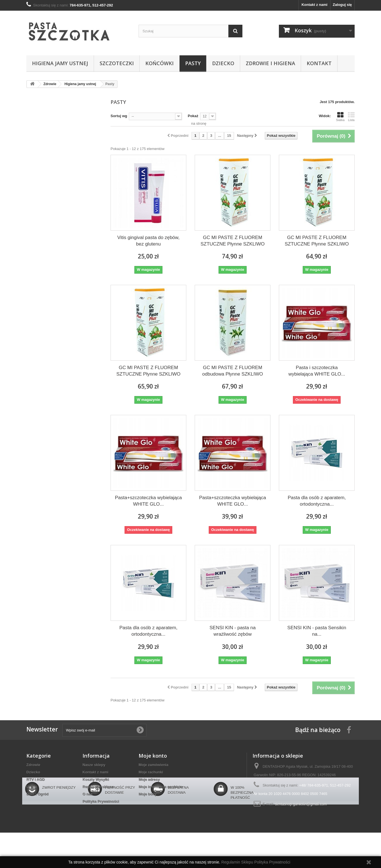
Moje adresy (149, 779)
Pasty (193, 63)
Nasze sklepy (94, 765)
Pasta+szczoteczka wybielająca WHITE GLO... (149, 501)
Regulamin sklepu (98, 787)
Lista (351, 117)
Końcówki (159, 63)
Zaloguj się (342, 5)
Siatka (340, 117)
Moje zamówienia (153, 765)
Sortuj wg (119, 116)
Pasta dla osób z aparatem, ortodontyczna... (317, 501)
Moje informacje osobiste (160, 787)
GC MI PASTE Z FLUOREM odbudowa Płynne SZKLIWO (233, 371)
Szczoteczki (117, 63)
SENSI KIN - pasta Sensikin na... (317, 631)
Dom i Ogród (37, 794)
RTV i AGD (35, 779)
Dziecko (223, 63)
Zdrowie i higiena (270, 63)
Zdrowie (33, 765)
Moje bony (148, 794)
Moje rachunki (151, 772)
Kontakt (319, 63)
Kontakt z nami (315, 5)
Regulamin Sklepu (238, 862)
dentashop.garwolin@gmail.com (301, 804)
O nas (88, 794)
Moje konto (153, 756)
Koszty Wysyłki (96, 779)
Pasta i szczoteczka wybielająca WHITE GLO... (317, 371)
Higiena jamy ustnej (60, 63)
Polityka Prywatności (101, 801)
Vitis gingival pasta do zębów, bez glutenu (148, 241)
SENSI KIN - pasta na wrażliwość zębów (233, 631)
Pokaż (193, 116)
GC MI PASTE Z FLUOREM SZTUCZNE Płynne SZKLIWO (233, 241)
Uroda (32, 787)
